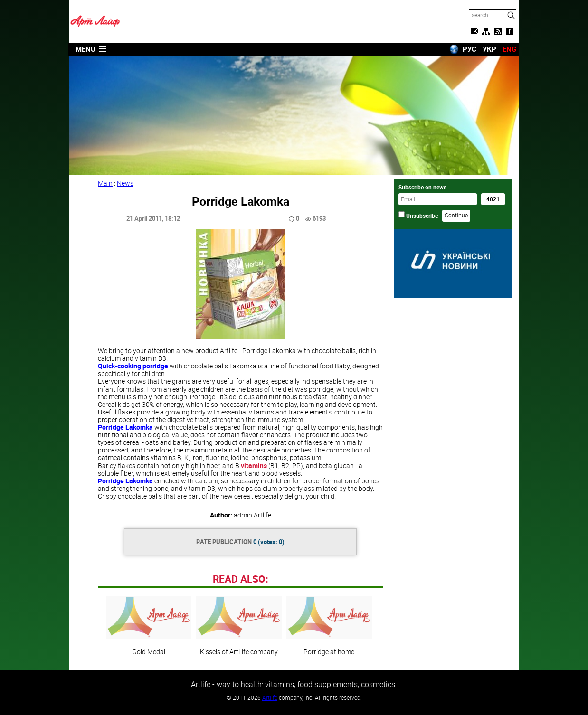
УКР (489, 49)
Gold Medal (149, 626)
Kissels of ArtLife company (239, 626)
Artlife (270, 697)
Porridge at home (329, 626)
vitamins (254, 466)
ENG (509, 49)
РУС (469, 49)
